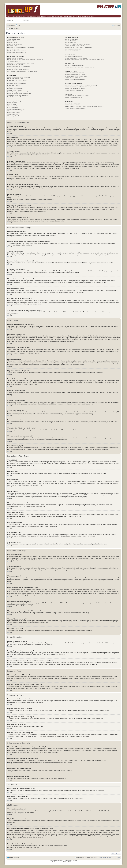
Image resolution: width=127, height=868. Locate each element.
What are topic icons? (13, 116)
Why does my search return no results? (75, 74)
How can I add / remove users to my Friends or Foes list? (80, 67)
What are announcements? (14, 111)
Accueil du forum (14, 28)
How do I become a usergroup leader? (75, 46)
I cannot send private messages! (73, 56)
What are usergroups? (71, 42)
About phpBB (21, 813)
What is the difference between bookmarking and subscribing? (81, 85)
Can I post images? (12, 108)
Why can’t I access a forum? (15, 87)
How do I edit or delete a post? (15, 79)
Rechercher (25, 20)
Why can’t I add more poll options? (16, 84)
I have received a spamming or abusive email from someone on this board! (84, 60)
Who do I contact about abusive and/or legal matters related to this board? (84, 106)
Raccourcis (12, 25)
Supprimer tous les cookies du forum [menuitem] (86, 858)
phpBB (71, 273)
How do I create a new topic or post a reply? (19, 77)
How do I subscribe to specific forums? (75, 88)
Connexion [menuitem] (117, 25)
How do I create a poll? (13, 82)
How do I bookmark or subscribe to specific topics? (78, 87)
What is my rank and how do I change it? (18, 70)
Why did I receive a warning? (15, 90)
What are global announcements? (16, 109)
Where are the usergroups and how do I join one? (78, 44)
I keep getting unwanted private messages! (76, 58)
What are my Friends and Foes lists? (74, 65)
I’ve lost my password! (13, 49)
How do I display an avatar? (15, 68)
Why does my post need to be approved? (18, 95)
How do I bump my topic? (14, 97)
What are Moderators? (71, 41)
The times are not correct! (14, 61)
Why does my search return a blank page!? (76, 76)
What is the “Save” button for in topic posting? (19, 94)
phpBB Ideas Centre (85, 821)
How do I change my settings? (15, 58)
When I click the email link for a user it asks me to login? (22, 71)
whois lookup (14, 832)
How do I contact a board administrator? (75, 108)
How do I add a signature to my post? (17, 80)
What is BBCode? (12, 103)
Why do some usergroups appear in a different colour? (79, 47)
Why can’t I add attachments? (15, 89)
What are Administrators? (71, 39)
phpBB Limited (55, 811)
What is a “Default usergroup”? (73, 49)
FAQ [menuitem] (19, 25)
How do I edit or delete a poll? (15, 85)
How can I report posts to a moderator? (18, 92)
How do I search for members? (73, 78)
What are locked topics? (14, 114)
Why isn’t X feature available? (72, 105)
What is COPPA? (12, 41)
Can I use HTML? (12, 104)
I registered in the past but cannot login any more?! (21, 47)
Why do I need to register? (14, 39)
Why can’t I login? (12, 46)
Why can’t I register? (13, 42)
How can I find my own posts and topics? (75, 79)
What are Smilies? (12, 106)
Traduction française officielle (59, 862)
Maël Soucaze (71, 862)
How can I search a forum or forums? (74, 73)
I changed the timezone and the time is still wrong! (21, 63)
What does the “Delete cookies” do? (17, 52)
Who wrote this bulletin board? (73, 103)
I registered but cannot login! (15, 44)
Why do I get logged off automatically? (17, 51)
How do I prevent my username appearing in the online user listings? (25, 60)
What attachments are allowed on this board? (77, 96)
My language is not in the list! (15, 65)
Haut (10, 133)
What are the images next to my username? (19, 66)
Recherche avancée (28, 20)
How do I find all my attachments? (74, 97)
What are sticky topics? (13, 113)
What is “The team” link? (71, 51)
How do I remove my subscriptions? (74, 90)
